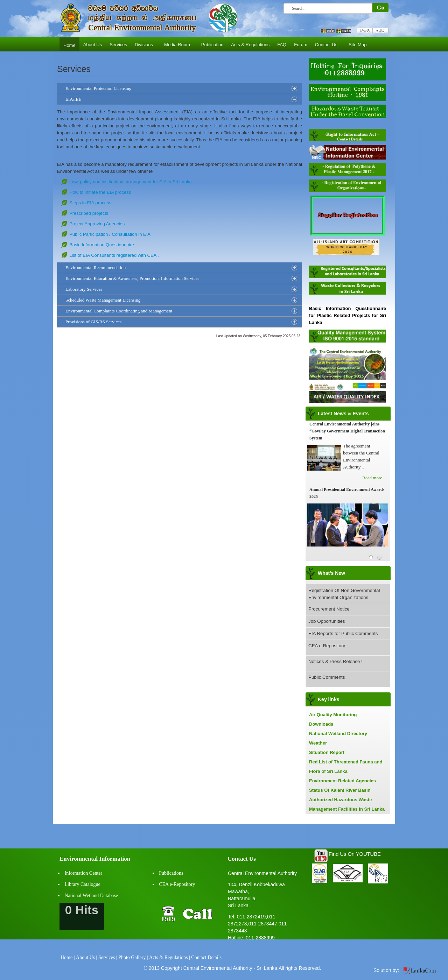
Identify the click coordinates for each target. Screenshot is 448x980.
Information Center (84, 873)
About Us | (86, 957)
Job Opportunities (327, 621)
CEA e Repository (327, 646)
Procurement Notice (329, 609)
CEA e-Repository (177, 884)
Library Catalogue (83, 884)
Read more (372, 478)
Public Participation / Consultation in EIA (110, 234)
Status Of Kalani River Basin (340, 790)
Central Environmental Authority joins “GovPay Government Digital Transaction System (347, 431)
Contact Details (206, 957)
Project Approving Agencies (97, 224)
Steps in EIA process (90, 203)
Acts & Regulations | (170, 957)
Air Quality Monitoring (333, 715)
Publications (171, 873)
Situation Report (327, 752)
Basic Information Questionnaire (102, 245)
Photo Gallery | (133, 957)
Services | (108, 957)
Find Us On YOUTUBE (355, 854)
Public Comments (327, 677)
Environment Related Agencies (342, 781)
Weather (318, 743)
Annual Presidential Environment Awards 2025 (347, 493)
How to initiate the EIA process (100, 192)
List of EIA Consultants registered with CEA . (114, 255)
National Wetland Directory (338, 734)
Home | (68, 957)
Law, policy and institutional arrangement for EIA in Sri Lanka (131, 182)
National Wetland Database (92, 896)
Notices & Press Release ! (335, 661)
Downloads (321, 724)
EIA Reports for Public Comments (343, 633)
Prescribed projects (89, 213)
